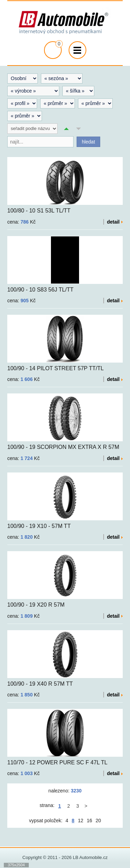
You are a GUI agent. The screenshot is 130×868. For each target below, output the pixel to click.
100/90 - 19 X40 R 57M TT (40, 684)
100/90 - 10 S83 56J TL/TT (40, 290)
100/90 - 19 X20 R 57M (36, 605)
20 (98, 821)
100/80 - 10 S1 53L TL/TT (39, 211)
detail (115, 222)
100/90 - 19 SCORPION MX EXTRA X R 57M (63, 447)
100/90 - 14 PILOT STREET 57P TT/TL (55, 368)
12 (81, 821)
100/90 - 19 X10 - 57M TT (39, 526)
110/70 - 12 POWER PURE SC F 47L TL (57, 762)
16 (89, 821)
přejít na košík (50, 50)
